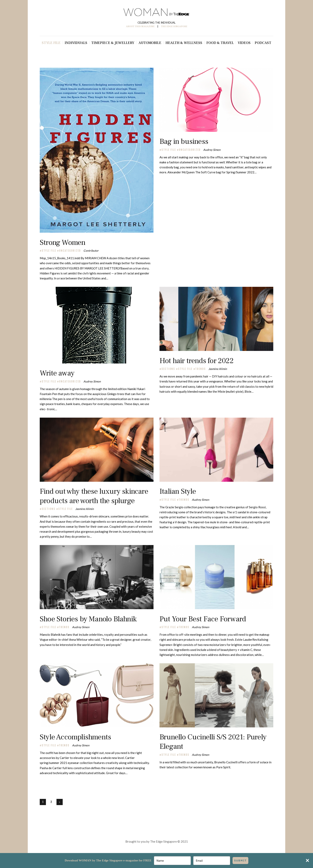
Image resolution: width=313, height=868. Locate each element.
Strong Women (62, 243)
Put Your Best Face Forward (203, 619)
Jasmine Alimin (218, 369)
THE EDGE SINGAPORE (174, 26)
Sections (168, 369)
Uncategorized (70, 251)
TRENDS (201, 369)
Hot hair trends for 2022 (197, 361)
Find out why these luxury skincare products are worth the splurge (94, 496)
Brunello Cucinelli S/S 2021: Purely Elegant (213, 742)
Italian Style (178, 491)
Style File (49, 251)
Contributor (91, 251)
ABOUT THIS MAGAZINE (140, 26)
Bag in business (184, 142)
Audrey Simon (212, 150)
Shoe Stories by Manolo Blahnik (88, 619)
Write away (57, 373)
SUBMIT (240, 861)
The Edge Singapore (163, 841)
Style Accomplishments (75, 737)
